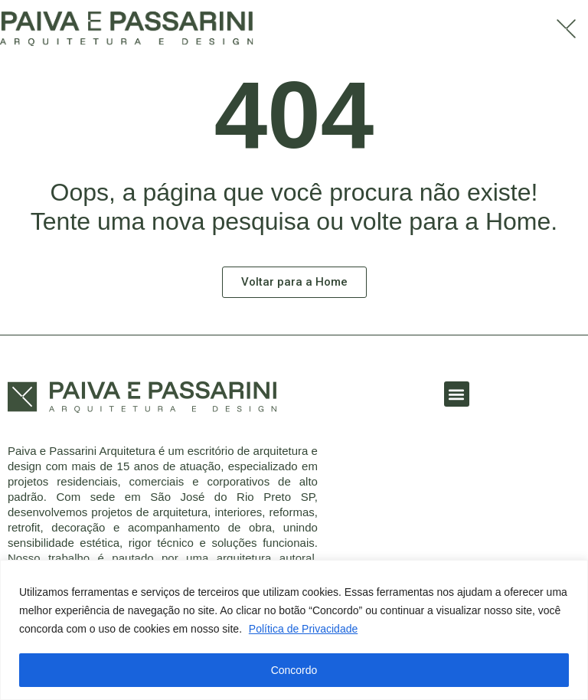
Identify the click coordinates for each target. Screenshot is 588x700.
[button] (457, 394)
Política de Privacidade (303, 629)
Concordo (294, 670)
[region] (294, 630)
